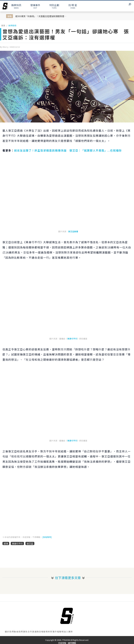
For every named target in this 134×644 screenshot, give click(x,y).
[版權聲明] (47, 537)
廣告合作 (28, 632)
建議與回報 (38, 632)
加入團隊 (68, 632)
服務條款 (48, 632)
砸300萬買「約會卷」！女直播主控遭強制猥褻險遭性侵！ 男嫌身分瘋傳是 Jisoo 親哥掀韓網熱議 (42, 16)
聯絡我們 (18, 632)
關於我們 (9, 632)
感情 (6, 543)
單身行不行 (72, 339)
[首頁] (67, 616)
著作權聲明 (58, 632)
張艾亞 (30, 543)
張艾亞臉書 (73, 231)
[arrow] (5, 6)
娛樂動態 (12, 25)
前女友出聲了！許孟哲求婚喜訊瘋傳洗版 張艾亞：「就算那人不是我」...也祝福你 (68, 150)
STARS (73, 6)
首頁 (3, 25)
